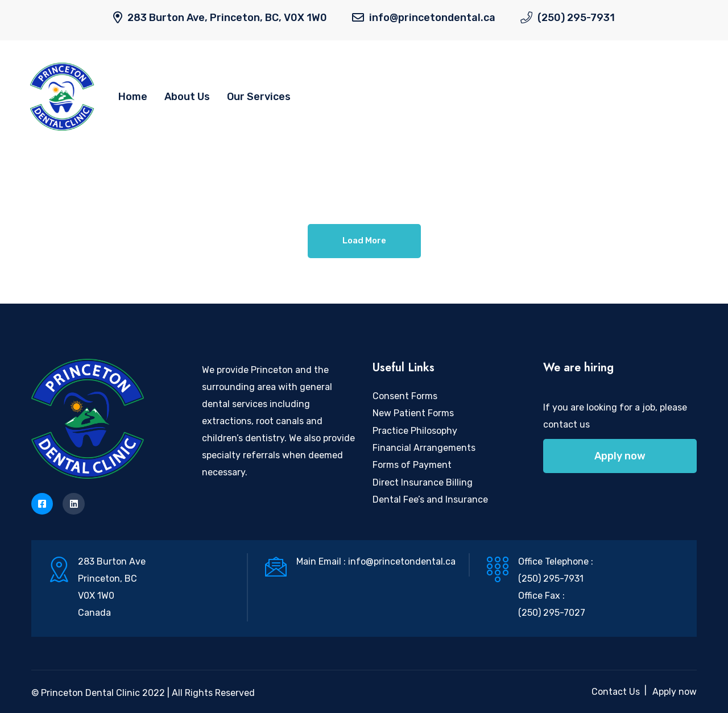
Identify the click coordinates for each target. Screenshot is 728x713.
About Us (187, 97)
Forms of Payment (412, 465)
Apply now (620, 456)
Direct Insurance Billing (423, 482)
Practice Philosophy (415, 431)
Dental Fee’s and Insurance (430, 499)
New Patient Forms (413, 413)
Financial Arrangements (424, 448)
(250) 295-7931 (576, 18)
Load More (364, 241)
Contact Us (616, 692)
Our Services (259, 97)
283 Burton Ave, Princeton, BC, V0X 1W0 (227, 18)
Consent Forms (405, 396)
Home (133, 97)
